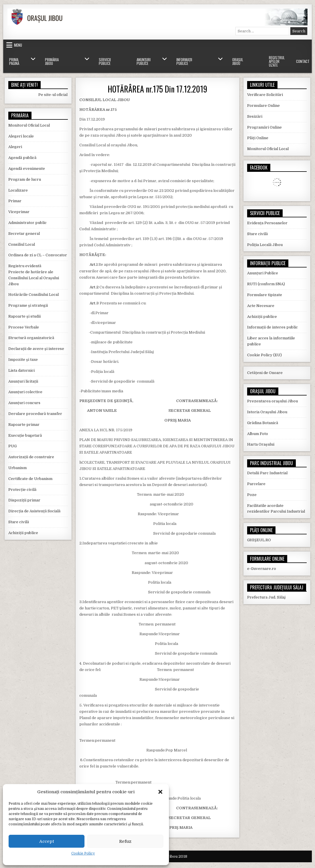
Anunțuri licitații (23, 381)
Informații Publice (184, 61)
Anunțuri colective (25, 392)
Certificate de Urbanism (30, 479)
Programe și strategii (28, 305)
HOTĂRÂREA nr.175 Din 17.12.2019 (157, 89)
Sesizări (255, 116)
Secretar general (24, 234)
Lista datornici (21, 370)
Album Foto (258, 434)
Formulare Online (263, 106)
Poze (252, 495)
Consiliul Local (22, 244)
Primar (15, 201)
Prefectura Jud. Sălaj (266, 597)
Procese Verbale (24, 327)
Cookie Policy (83, 853)
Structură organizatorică (31, 338)
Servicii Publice (105, 61)
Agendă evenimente (27, 169)
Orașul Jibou (238, 61)
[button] (160, 792)
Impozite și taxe (23, 360)
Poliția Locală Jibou (265, 245)
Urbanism (17, 468)
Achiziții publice (23, 533)
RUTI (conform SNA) (266, 284)
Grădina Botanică (263, 423)
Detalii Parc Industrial (267, 473)
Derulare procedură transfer (35, 414)
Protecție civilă (22, 490)
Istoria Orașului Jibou (267, 412)
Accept (47, 841)
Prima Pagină (14, 61)
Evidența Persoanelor (267, 223)
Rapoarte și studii (24, 316)
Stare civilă (19, 522)
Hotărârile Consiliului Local (34, 295)
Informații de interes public (272, 327)
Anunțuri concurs (24, 403)
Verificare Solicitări (265, 95)
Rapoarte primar (24, 425)
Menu (18, 45)
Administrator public (27, 223)
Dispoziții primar (24, 500)
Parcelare (256, 484)
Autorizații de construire (31, 457)
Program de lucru (25, 179)
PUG (12, 446)
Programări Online (264, 127)
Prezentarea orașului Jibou (272, 401)
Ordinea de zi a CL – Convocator (38, 255)
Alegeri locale (21, 136)
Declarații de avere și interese (36, 349)
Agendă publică (22, 158)
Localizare (18, 190)
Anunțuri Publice (144, 61)
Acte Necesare (261, 306)
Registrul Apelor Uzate (277, 61)
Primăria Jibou (52, 61)
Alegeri (15, 147)
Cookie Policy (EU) (264, 355)
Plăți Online (258, 138)
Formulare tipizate (265, 295)
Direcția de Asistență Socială (34, 511)
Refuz (125, 841)
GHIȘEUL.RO (259, 540)
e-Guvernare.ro (262, 569)
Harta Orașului (261, 444)
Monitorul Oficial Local (29, 125)
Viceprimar (19, 212)
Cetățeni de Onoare (265, 373)
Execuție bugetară (25, 435)
